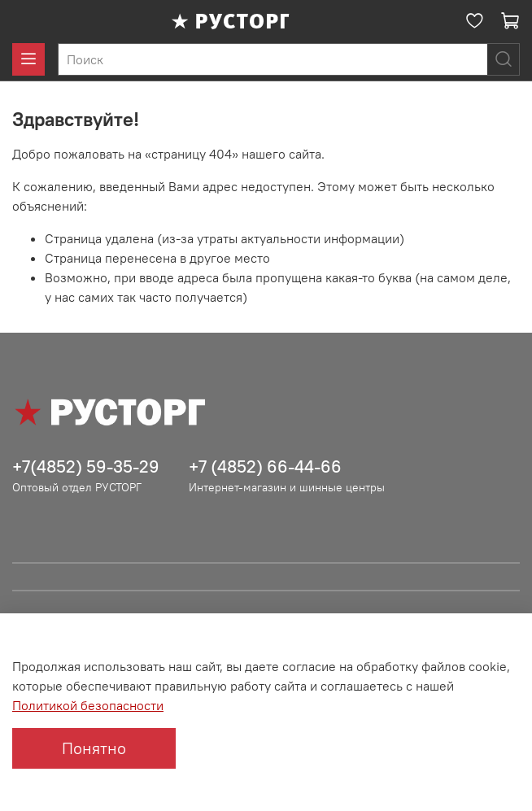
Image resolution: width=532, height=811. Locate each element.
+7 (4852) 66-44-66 (265, 467)
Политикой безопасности (88, 705)
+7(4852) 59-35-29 (86, 467)
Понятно (94, 748)
